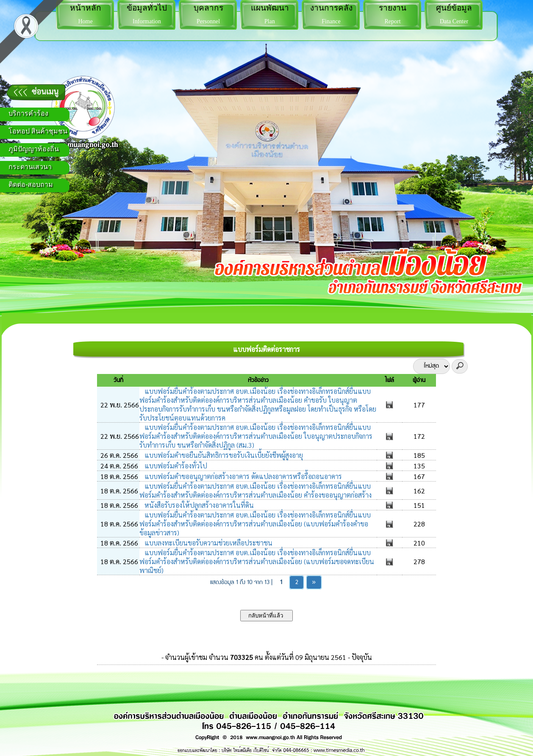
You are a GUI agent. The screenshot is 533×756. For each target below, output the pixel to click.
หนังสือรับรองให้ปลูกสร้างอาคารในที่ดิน (198, 505)
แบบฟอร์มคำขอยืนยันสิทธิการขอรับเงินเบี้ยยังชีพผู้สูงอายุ (223, 455)
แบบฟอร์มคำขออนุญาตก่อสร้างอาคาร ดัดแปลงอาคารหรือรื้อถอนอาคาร (242, 476)
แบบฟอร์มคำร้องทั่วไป (175, 466)
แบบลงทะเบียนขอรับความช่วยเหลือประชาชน (208, 543)
